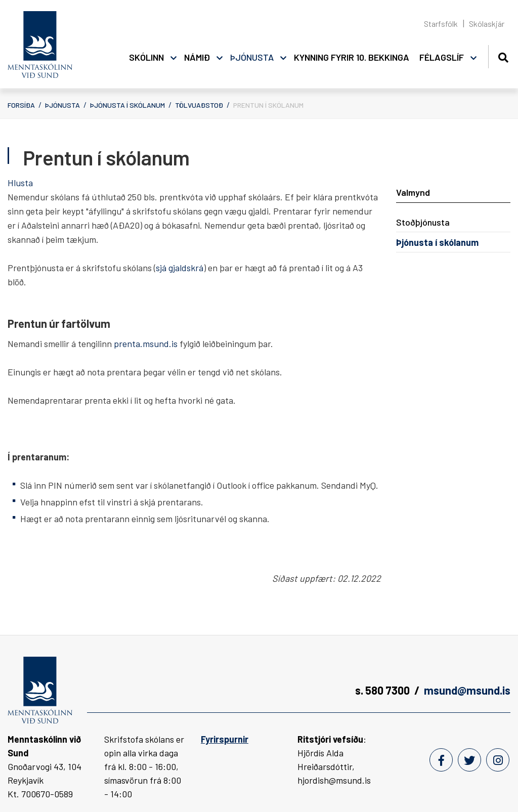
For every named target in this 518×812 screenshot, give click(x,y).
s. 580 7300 (382, 690)
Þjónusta (62, 105)
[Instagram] (498, 760)
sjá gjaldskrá (180, 268)
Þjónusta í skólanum (127, 105)
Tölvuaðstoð (199, 105)
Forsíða (21, 105)
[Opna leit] (503, 56)
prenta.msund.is (146, 344)
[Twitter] (469, 760)
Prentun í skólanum (268, 105)
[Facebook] (441, 760)
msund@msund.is (467, 690)
